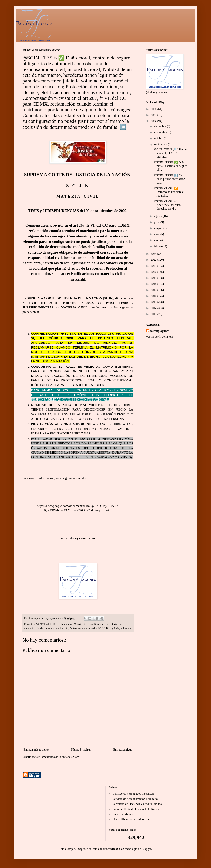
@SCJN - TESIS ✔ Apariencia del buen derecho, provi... (167, 205)
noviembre (161, 132)
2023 (154, 254)
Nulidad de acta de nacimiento (52, 628)
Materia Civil (81, 624)
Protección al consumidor (83, 628)
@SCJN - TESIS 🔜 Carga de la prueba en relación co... (169, 179)
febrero (159, 246)
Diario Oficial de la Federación (131, 819)
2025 (154, 115)
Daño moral (66, 624)
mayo (158, 228)
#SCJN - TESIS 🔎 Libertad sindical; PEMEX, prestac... (170, 153)
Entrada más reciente (36, 750)
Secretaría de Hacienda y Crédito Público (137, 804)
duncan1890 (110, 849)
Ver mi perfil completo (160, 337)
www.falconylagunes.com (78, 538)
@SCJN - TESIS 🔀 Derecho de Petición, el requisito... (169, 192)
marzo (158, 240)
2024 (154, 121)
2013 (154, 314)
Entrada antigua (123, 750)
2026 (154, 109)
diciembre (160, 126)
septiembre (161, 144)
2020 (154, 272)
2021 (154, 266)
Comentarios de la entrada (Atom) (60, 757)
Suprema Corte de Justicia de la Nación (136, 809)
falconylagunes (160, 331)
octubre (159, 138)
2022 (154, 260)
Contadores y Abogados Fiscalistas (133, 794)
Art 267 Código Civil (47, 624)
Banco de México (123, 814)
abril (157, 234)
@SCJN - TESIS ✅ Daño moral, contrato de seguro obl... (170, 166)
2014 (154, 308)
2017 (154, 290)
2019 (154, 278)
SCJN (101, 628)
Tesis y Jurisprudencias (118, 628)
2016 (154, 296)
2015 (154, 302)
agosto (158, 216)
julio (157, 222)
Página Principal (81, 750)
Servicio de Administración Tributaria (135, 799)
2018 (154, 284)
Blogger (146, 849)
